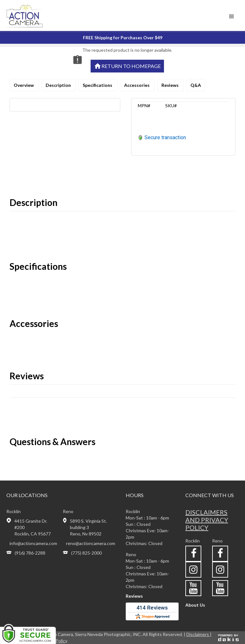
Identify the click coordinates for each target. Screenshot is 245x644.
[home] (33, 15)
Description (59, 85)
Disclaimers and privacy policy (207, 520)
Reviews (171, 85)
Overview (24, 85)
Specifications (98, 85)
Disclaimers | (199, 634)
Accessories (137, 85)
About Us (195, 605)
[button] (232, 17)
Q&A (196, 85)
